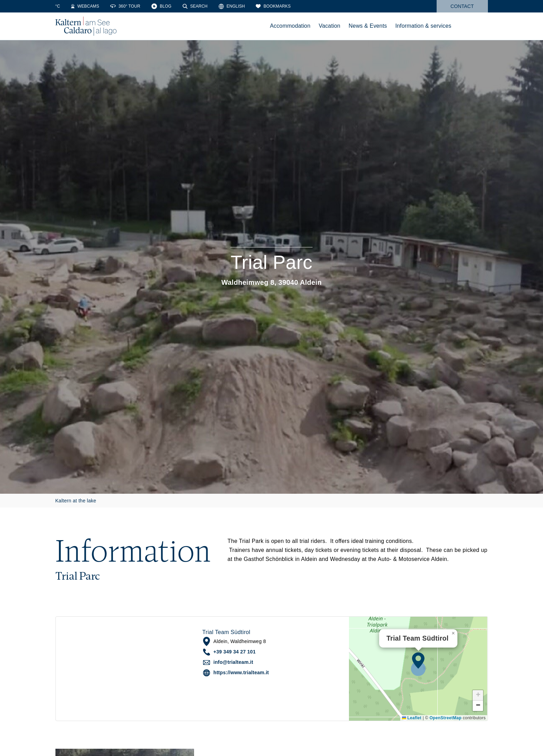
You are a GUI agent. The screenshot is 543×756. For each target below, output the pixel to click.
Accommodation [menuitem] (290, 26)
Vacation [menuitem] (330, 26)
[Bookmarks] (288, 6)
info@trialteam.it (233, 662)
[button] (418, 660)
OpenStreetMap (445, 718)
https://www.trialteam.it (241, 673)
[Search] (210, 6)
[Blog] (177, 6)
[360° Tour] (141, 6)
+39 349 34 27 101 (235, 652)
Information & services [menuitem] (423, 26)
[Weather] (65, 6)
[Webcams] (100, 6)
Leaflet (412, 718)
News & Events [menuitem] (368, 26)
